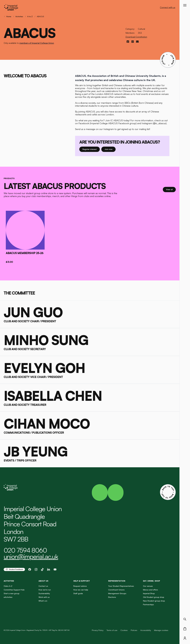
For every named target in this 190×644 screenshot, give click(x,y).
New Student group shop (154, 601)
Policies (134, 630)
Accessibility (146, 630)
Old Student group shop (154, 597)
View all (171, 189)
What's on (43, 601)
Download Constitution (136, 37)
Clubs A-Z (8, 586)
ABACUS (40, 16)
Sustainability (44, 593)
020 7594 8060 (25, 550)
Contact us (43, 586)
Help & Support (82, 581)
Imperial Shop (149, 593)
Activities (19, 16)
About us (43, 581)
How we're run (45, 590)
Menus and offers (150, 590)
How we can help (81, 590)
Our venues (148, 586)
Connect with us (168, 7)
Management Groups (117, 593)
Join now (110, 149)
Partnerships (148, 604)
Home (9, 16)
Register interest (91, 149)
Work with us (44, 597)
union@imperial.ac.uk (31, 557)
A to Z (30, 16)
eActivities (8, 597)
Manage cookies (161, 630)
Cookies (124, 630)
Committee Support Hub (14, 590)
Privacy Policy (98, 630)
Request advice (80, 586)
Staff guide (78, 593)
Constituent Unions (116, 590)
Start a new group (12, 593)
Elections (112, 597)
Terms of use (112, 630)
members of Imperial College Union (37, 43)
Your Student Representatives (121, 586)
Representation (117, 581)
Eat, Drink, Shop (152, 581)
